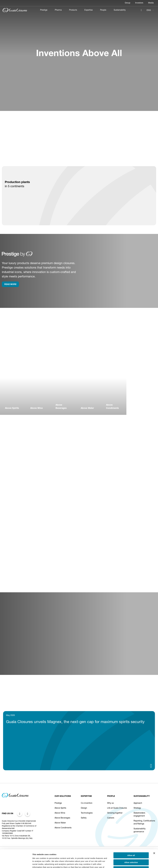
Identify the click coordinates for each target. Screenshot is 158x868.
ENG (149, 10)
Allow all (131, 838)
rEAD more (10, 285)
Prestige (44, 10)
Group (128, 3)
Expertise (89, 10)
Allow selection (131, 845)
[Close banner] (154, 836)
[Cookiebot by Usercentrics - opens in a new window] (16, 863)
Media (151, 3)
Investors (139, 3)
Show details (130, 863)
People (103, 10)
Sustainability (120, 10)
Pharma (58, 10)
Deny (131, 852)
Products (73, 10)
